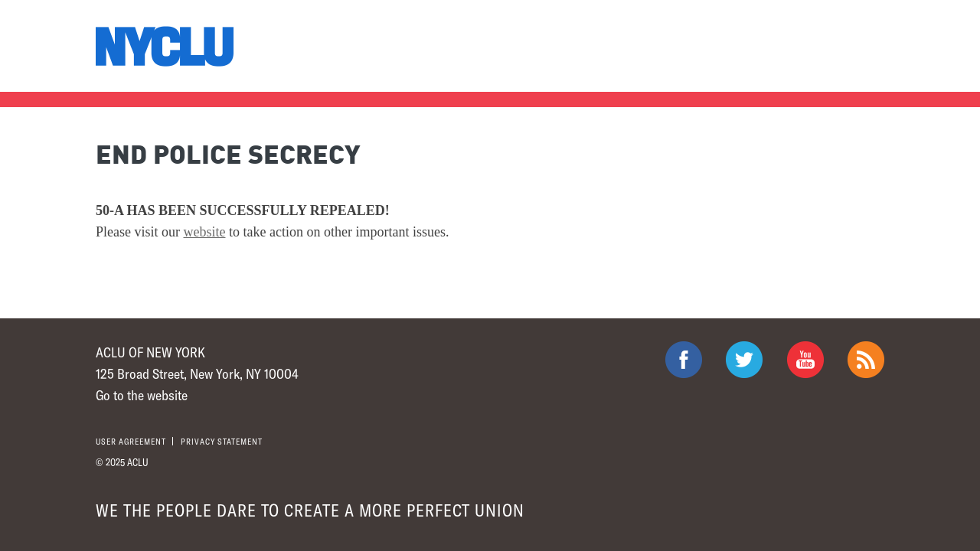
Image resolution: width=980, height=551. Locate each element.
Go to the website (142, 395)
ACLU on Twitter (744, 360)
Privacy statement (222, 441)
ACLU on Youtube (805, 360)
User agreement (131, 441)
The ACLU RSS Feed (866, 360)
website (205, 232)
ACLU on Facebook (684, 360)
